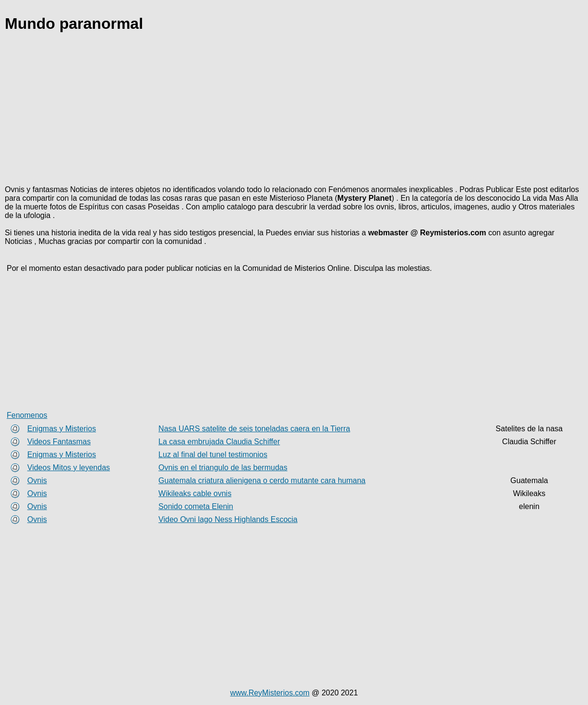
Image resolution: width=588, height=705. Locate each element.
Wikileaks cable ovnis (195, 493)
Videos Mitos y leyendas (69, 468)
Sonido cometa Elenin (196, 506)
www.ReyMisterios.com (270, 693)
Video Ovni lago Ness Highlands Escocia (228, 519)
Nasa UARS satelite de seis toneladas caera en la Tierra (254, 429)
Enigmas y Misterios (62, 429)
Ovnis (37, 480)
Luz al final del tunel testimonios (213, 455)
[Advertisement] (293, 110)
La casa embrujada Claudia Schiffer (219, 442)
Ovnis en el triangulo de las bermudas (223, 468)
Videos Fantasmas (59, 442)
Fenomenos (27, 415)
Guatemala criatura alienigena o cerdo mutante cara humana (262, 480)
